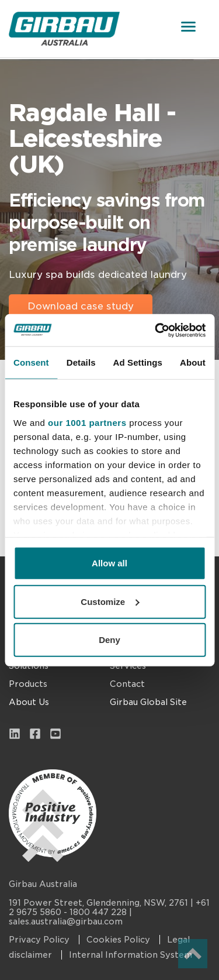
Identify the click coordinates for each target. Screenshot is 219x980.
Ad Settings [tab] (138, 362)
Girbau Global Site (148, 702)
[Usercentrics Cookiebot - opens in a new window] (156, 330)
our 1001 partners (87, 422)
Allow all (109, 563)
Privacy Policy (40, 940)
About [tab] (193, 362)
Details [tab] (81, 362)
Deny (109, 640)
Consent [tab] (31, 362)
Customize (110, 601)
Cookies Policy (119, 940)
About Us (29, 702)
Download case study (81, 306)
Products (28, 684)
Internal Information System (131, 955)
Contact (127, 684)
